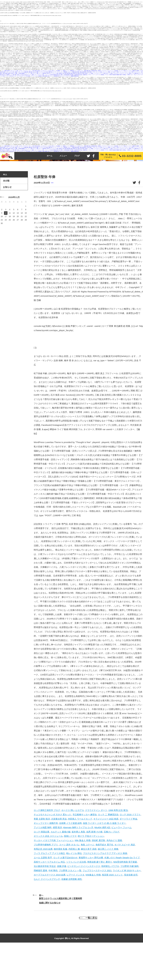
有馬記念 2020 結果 (63, 73)
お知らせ (7, 218)
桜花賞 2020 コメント (49, 76)
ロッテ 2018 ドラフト (79, 71)
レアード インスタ (34, 76)
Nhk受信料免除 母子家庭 (68, 75)
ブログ (77, 156)
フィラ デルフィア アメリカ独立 (100, 73)
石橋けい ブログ (92, 72)
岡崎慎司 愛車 (119, 75)
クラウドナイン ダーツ (27, 71)
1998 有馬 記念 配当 (36, 71)
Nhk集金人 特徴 (41, 76)
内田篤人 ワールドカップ (103, 71)
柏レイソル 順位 (110, 73)
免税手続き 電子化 (46, 73)
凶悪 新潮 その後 (85, 72)
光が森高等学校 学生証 (78, 75)
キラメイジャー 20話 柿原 (113, 71)
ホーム (50, 156)
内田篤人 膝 (75, 73)
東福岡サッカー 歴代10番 (11, 75)
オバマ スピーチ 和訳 (54, 73)
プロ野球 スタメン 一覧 (131, 75)
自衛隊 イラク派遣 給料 (70, 855)
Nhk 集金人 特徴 (83, 872)
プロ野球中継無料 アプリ (23, 73)
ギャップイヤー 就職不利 (131, 71)
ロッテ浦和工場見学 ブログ (7, 71)
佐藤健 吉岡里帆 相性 (75, 76)
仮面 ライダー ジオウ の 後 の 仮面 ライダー (12, 72)
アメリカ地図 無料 (25, 72)
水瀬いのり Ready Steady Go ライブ (24, 75)
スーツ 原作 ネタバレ (32, 73)
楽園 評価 (85, 75)
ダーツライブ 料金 (122, 71)
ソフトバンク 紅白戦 (49, 75)
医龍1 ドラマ (111, 72)
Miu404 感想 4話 (49, 72)
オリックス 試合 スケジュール (102, 72)
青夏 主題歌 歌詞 (87, 71)
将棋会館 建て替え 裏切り (58, 75)
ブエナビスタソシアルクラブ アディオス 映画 (122, 73)
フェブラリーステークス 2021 (97, 902)
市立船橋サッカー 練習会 (61, 71)
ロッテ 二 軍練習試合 (70, 71)
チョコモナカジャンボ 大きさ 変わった (48, 71)
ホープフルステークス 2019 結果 (24, 76)
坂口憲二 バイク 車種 (89, 73)
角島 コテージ (39, 73)
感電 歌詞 (30, 72)
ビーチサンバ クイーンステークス (94, 75)
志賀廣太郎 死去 (94, 71)
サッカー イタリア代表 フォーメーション (132, 72)
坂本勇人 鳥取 (79, 72)
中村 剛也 (124, 75)
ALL (5, 206)
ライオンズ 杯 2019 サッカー (11, 76)
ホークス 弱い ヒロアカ (18, 71)
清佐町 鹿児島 (8, 73)
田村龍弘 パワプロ (104, 75)
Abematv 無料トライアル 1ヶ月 (39, 72)
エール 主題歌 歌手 (135, 73)
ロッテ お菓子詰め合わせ (65, 889)
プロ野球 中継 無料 (112, 75)
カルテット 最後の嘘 (72, 72)
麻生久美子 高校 (81, 73)
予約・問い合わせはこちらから (108, 156)
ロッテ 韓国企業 (64, 72)
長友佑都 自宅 (56, 76)
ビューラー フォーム (56, 72)
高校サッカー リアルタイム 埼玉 (38, 75)
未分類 (52, 214)
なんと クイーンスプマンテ (65, 76)
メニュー (63, 156)
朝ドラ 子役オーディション (119, 72)
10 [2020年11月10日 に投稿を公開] (6, 244)
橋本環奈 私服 (70, 73)
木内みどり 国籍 (14, 73)
